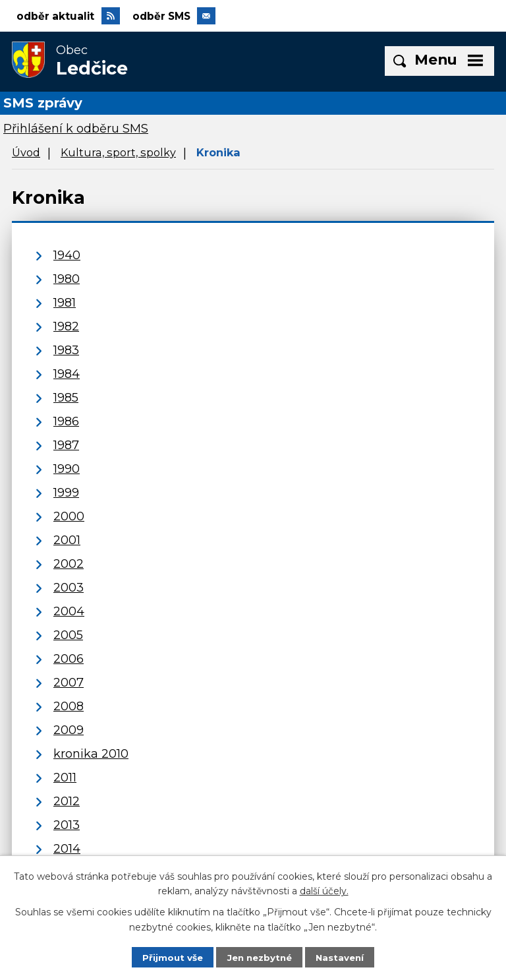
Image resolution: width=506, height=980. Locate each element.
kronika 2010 (91, 754)
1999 (66, 493)
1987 (66, 445)
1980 (67, 279)
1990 (67, 469)
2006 (69, 659)
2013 (67, 825)
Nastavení (343, 957)
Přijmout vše (169, 957)
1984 (67, 374)
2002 (69, 564)
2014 (67, 849)
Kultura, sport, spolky (118, 153)
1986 (66, 421)
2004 (69, 611)
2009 (69, 730)
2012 (67, 801)
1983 (66, 350)
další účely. (324, 890)
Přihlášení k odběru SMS (76, 129)
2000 (69, 516)
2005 (68, 635)
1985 (66, 398)
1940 (67, 255)
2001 (67, 540)
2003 (69, 588)
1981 (65, 303)
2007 (69, 683)
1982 (66, 326)
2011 (65, 778)
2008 (69, 706)
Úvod (26, 153)
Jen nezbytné (259, 957)
